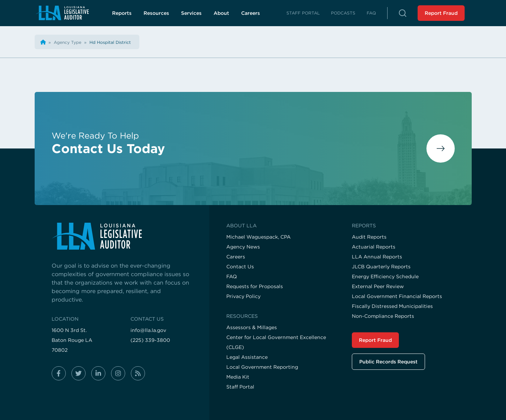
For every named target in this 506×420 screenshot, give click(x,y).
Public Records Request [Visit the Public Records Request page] (388, 362)
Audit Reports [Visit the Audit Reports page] (369, 237)
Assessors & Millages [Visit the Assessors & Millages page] (252, 327)
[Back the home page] (43, 42)
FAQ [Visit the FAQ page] (232, 276)
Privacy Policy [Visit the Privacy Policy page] (243, 296)
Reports (122, 13)
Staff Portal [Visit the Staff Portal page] (240, 387)
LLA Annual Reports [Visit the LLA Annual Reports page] (377, 257)
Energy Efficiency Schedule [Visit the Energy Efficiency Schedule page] (385, 276)
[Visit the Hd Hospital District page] (110, 42)
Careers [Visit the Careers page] (236, 257)
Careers (255, 15)
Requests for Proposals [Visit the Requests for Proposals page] (255, 286)
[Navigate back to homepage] (62, 13)
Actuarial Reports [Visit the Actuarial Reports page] (374, 247)
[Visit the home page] (122, 236)
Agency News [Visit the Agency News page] (243, 247)
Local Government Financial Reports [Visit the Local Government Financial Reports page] (397, 296)
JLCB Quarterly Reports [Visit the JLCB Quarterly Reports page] (381, 267)
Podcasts (343, 13)
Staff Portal (303, 13)
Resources (156, 13)
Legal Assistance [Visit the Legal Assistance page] (247, 357)
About (221, 13)
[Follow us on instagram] (118, 373)
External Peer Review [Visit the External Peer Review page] (378, 286)
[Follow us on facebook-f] (59, 373)
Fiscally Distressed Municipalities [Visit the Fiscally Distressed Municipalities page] (392, 306)
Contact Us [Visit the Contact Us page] (240, 267)
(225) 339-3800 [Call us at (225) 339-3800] (150, 340)
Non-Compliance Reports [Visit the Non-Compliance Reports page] (383, 316)
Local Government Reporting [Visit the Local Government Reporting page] (262, 367)
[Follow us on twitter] (78, 373)
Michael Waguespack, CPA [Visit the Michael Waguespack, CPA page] (258, 237)
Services (191, 13)
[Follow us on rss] (138, 373)
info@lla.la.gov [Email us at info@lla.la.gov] (148, 330)
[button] (403, 13)
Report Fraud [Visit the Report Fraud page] (375, 340)
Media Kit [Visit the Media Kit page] (238, 377)
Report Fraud (441, 13)
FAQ (371, 13)
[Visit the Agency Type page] (68, 42)
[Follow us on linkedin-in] (98, 373)
